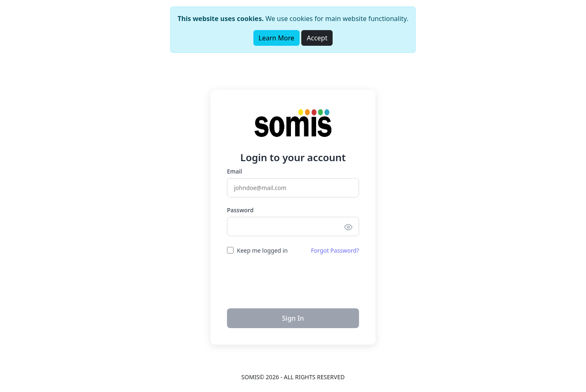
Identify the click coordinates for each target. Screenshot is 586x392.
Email (235, 171)
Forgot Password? (335, 250)
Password (240, 210)
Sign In (293, 318)
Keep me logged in (262, 250)
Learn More (277, 38)
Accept (317, 38)
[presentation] (293, 281)
